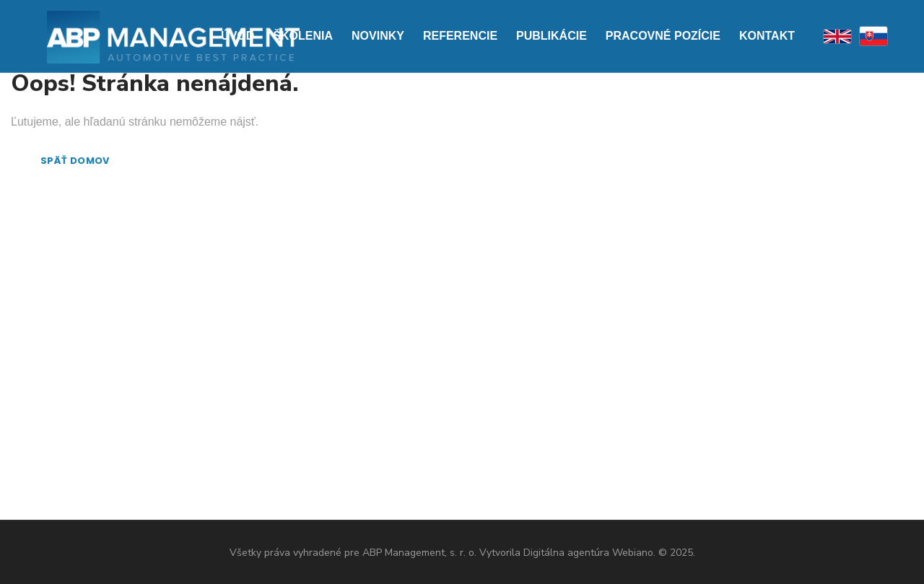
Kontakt (767, 36)
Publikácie (552, 36)
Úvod (237, 36)
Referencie (460, 36)
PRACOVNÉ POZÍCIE (663, 36)
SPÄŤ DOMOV (75, 161)
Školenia (303, 36)
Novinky (378, 36)
